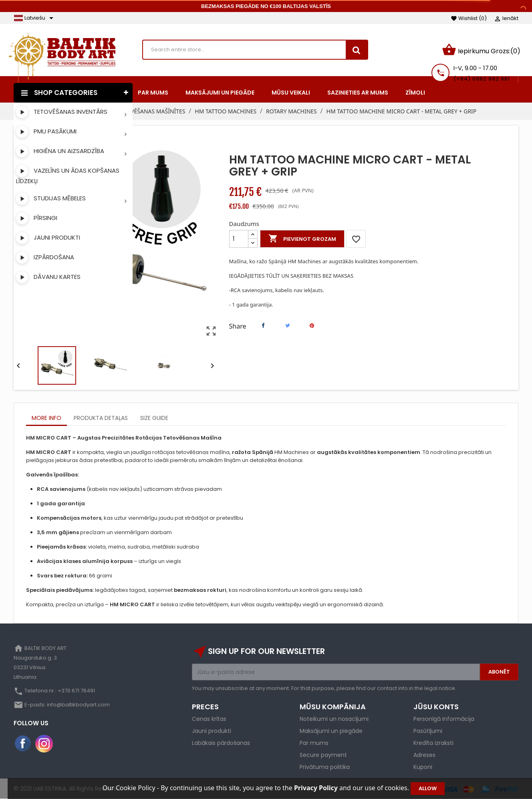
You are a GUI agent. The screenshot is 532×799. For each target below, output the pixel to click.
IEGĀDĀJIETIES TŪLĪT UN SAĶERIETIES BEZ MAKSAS (291, 276)
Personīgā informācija (444, 719)
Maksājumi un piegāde (331, 731)
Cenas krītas (209, 719)
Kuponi (423, 767)
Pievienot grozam (302, 239)
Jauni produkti (212, 731)
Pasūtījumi (428, 731)
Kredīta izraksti (433, 743)
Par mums (314, 743)
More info (46, 418)
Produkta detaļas (101, 418)
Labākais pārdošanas (221, 743)
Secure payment (323, 755)
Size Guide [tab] (154, 418)
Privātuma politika (325, 767)
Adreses (424, 755)
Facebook (23, 744)
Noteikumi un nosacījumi (334, 719)
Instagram (44, 744)
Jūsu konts (436, 707)
